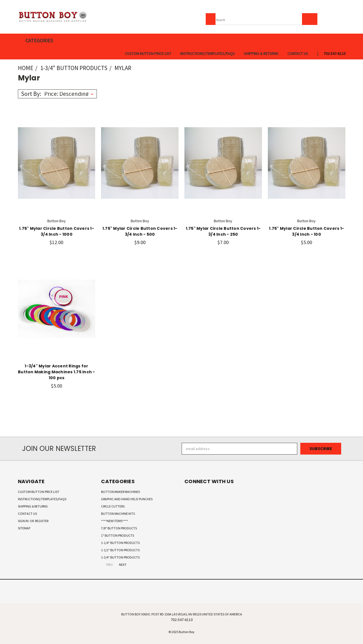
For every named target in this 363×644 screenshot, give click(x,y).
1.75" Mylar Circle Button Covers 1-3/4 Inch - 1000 (57, 231)
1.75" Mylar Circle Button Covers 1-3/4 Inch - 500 (140, 231)
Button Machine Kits (118, 514)
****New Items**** (114, 521)
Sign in (24, 521)
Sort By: (31, 94)
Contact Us (298, 54)
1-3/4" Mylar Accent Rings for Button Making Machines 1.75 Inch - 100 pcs (57, 372)
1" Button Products (118, 535)
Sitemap (24, 528)
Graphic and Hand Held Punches (127, 499)
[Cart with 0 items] (344, 18)
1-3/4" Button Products (120, 557)
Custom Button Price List (148, 54)
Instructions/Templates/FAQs (208, 54)
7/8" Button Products (119, 528)
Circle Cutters (113, 506)
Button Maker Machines (120, 492)
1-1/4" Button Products (120, 543)
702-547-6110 (334, 54)
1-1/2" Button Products (120, 550)
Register (42, 521)
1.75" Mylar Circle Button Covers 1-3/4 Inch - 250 (223, 231)
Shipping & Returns (261, 54)
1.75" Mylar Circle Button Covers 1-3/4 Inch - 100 (306, 231)
